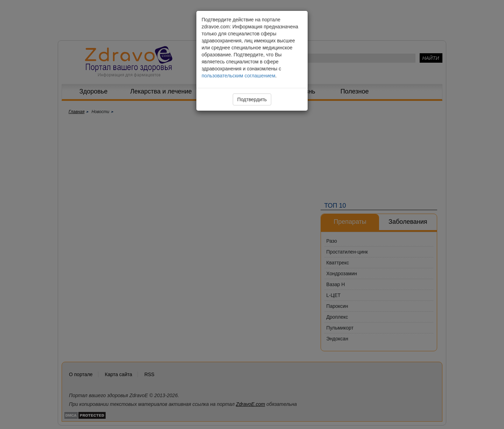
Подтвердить (252, 99)
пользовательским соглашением (239, 76)
